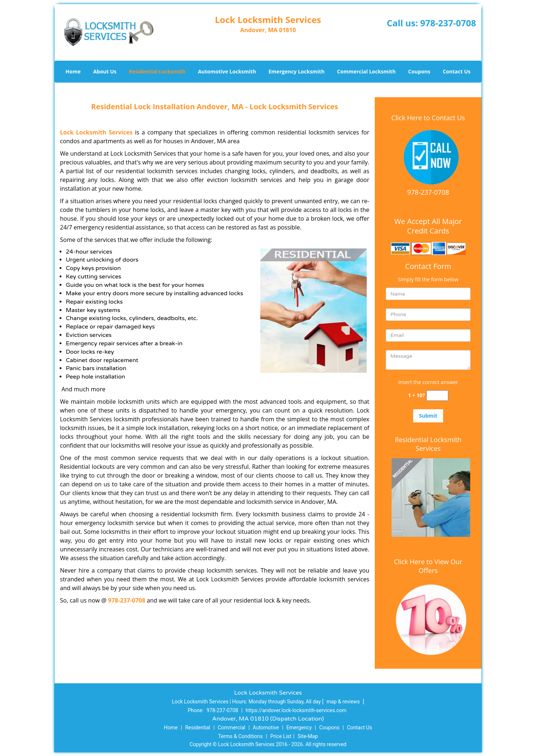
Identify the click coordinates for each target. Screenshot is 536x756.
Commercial (232, 727)
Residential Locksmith (157, 71)
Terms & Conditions (241, 736)
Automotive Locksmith (227, 71)
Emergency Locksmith (297, 71)
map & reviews (344, 702)
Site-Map (308, 736)
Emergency (299, 727)
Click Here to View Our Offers (428, 566)
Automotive (266, 727)
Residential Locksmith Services (428, 444)
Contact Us (457, 71)
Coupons (419, 71)
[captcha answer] (437, 396)
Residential (198, 727)
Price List (281, 736)
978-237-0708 (448, 23)
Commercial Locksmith (366, 71)
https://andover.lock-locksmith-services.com (296, 710)
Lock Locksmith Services (96, 132)
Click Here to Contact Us (428, 118)
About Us (105, 71)
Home (73, 71)
